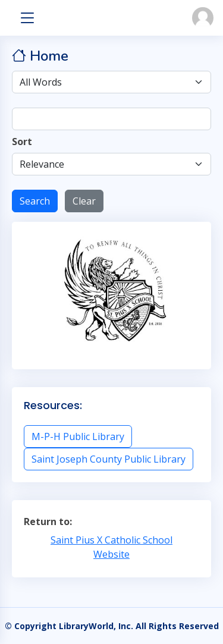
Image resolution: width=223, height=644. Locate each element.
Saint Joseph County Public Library (109, 459)
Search (35, 201)
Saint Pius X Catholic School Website (111, 547)
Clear (84, 201)
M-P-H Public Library (78, 436)
